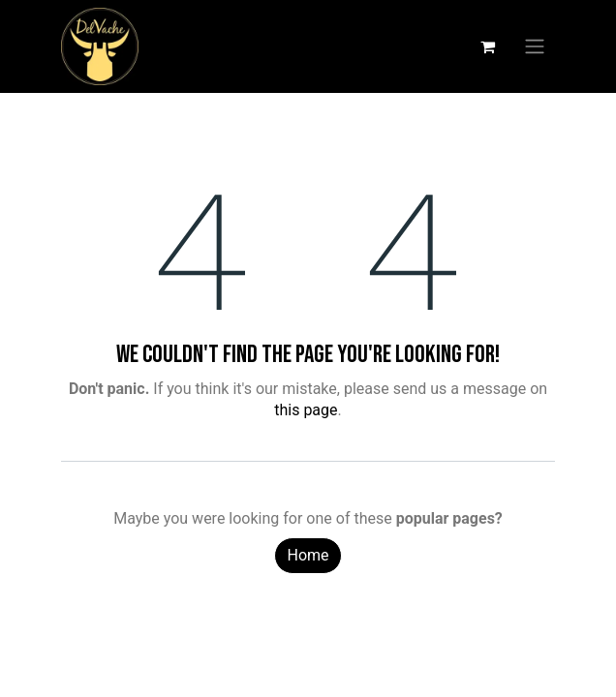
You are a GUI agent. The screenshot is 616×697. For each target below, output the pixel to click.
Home (308, 555)
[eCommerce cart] (487, 46)
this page (306, 410)
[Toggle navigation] (535, 47)
